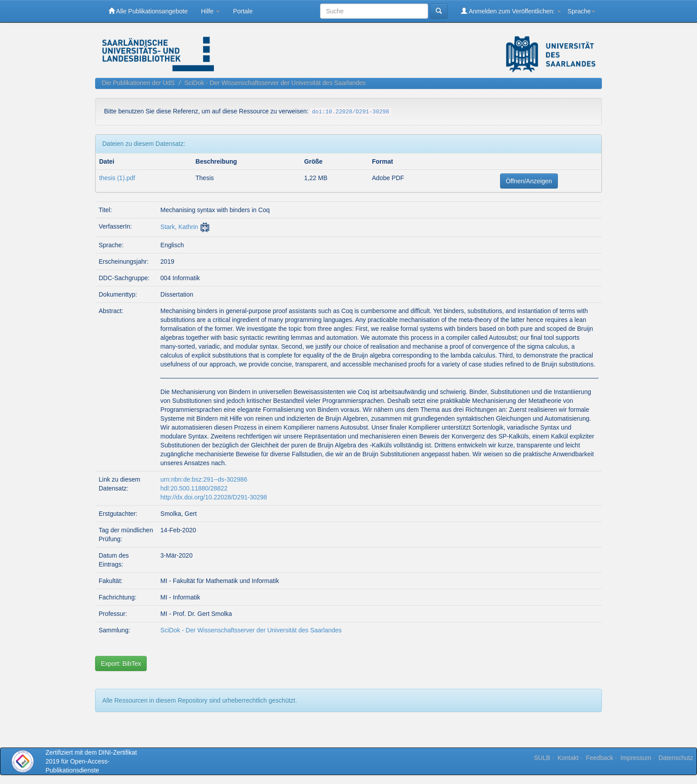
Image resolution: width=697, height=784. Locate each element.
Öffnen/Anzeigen (529, 181)
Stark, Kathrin (179, 227)
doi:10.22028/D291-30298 (351, 112)
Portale (243, 11)
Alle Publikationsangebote (148, 11)
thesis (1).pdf (117, 178)
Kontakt (568, 758)
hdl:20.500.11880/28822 (194, 488)
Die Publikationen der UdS (138, 83)
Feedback (599, 758)
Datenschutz (676, 758)
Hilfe (210, 11)
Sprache (581, 11)
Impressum (636, 758)
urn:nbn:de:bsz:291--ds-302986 (204, 479)
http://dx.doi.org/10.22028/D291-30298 (214, 497)
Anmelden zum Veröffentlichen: (511, 11)
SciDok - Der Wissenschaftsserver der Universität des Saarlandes (275, 83)
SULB (542, 758)
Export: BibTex (121, 663)
